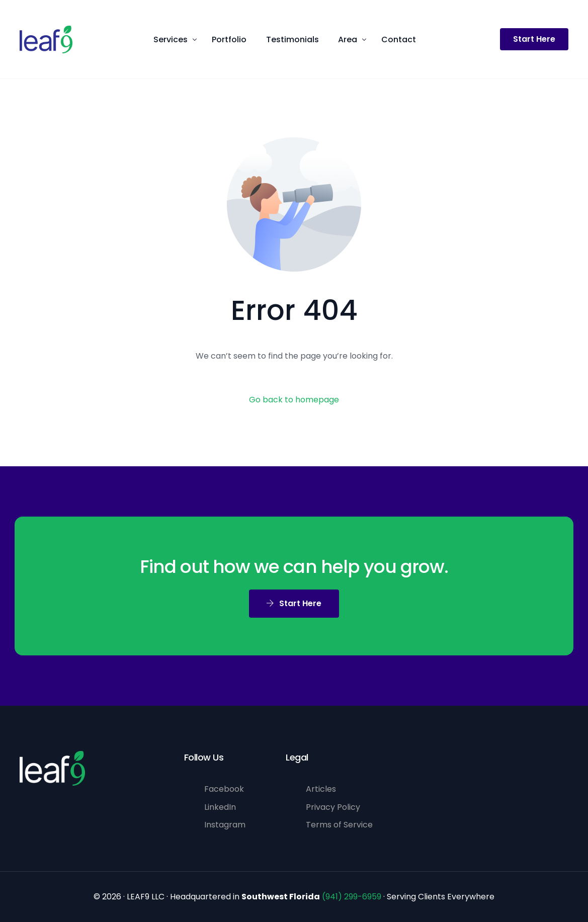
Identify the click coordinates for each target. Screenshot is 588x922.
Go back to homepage (294, 400)
